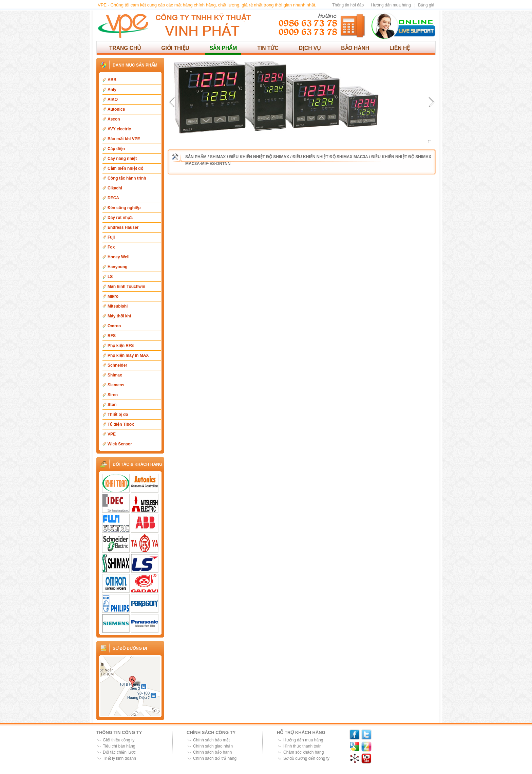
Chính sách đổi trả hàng (215, 758)
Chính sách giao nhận (213, 746)
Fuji (111, 237)
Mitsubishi (118, 306)
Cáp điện (116, 149)
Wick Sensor (120, 444)
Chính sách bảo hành (212, 752)
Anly (112, 90)
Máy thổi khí (119, 316)
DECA (113, 198)
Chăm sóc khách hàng (303, 752)
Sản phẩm (223, 48)
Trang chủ (125, 48)
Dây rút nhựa (120, 218)
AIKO (113, 99)
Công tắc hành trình (127, 178)
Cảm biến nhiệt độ (125, 168)
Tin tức (268, 48)
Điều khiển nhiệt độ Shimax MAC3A (330, 157)
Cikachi (115, 188)
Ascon (114, 119)
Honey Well (118, 257)
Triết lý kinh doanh (119, 758)
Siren (113, 395)
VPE (112, 434)
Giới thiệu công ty (119, 740)
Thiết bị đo (118, 414)
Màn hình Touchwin (126, 287)
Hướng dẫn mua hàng (391, 5)
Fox (111, 247)
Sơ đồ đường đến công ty (306, 758)
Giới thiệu (175, 48)
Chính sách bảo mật (211, 740)
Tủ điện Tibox (121, 424)
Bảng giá (426, 5)
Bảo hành (355, 48)
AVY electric (119, 129)
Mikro (113, 296)
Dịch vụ (310, 48)
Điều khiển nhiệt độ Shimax (259, 157)
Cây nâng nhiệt (122, 159)
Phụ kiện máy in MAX (128, 355)
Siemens (116, 385)
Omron (114, 326)
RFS (112, 336)
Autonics (116, 109)
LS (110, 277)
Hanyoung (118, 267)
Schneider (117, 365)
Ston (112, 405)
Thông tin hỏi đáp (348, 5)
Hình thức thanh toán (302, 746)
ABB (112, 80)
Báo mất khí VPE (124, 139)
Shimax (115, 375)
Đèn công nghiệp (124, 208)
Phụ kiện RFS (121, 346)
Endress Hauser (123, 227)
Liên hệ (400, 48)
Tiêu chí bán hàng (119, 746)
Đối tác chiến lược (119, 752)
